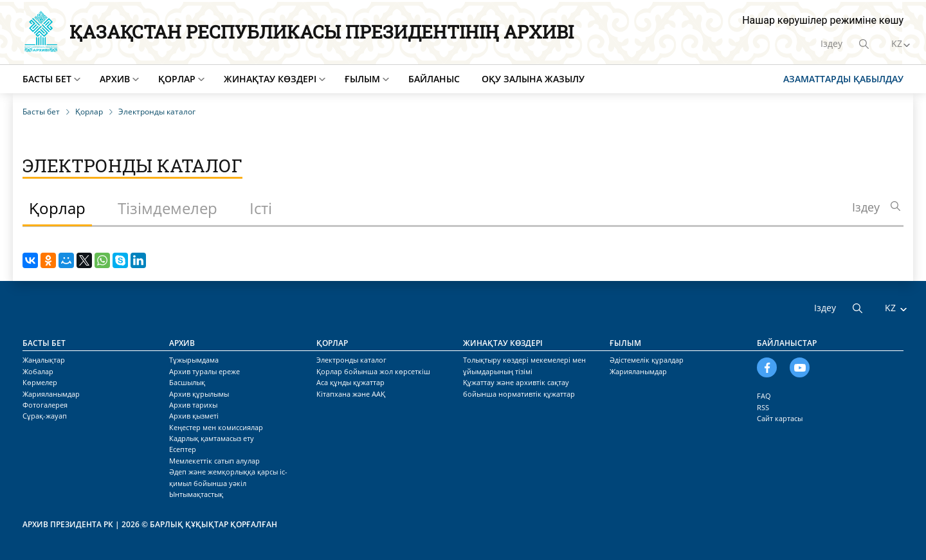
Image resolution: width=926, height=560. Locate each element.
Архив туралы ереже (204, 371)
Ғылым (362, 79)
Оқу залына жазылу (533, 79)
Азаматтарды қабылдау (843, 79)
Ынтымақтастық (196, 494)
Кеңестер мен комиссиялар (216, 427)
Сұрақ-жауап (45, 416)
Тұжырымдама (194, 360)
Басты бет (47, 79)
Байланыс (434, 79)
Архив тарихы (193, 405)
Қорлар (177, 79)
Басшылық (187, 382)
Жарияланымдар (51, 394)
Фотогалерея (45, 405)
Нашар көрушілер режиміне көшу (823, 20)
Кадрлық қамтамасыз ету (212, 438)
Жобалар (38, 371)
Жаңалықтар (44, 360)
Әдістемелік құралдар (647, 360)
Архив (115, 79)
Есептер (183, 449)
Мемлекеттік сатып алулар (214, 461)
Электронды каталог (351, 360)
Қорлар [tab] (57, 208)
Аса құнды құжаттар (350, 382)
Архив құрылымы (199, 394)
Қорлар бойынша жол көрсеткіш (373, 371)
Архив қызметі (194, 416)
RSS (763, 407)
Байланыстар (787, 343)
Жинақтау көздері (270, 79)
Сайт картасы (780, 418)
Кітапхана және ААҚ (351, 394)
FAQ (764, 396)
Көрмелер (40, 382)
